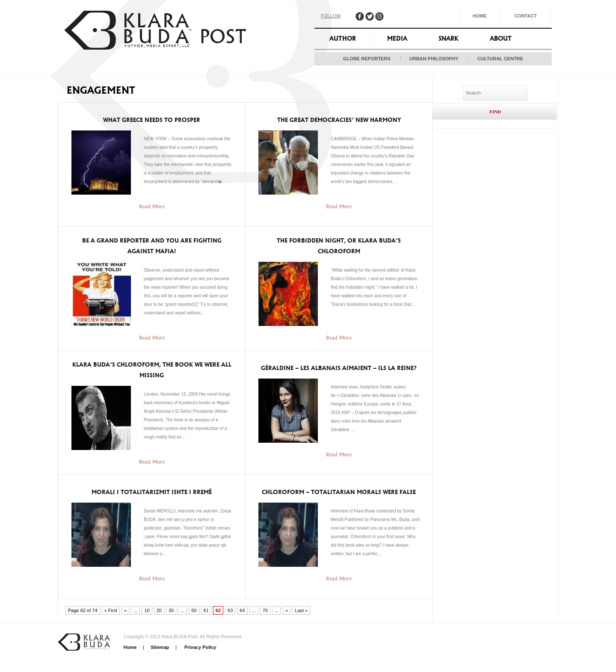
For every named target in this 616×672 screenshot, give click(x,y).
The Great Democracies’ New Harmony (339, 120)
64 (242, 610)
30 (171, 610)
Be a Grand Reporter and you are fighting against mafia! (152, 246)
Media (397, 38)
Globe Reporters (367, 59)
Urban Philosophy (434, 59)
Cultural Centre (500, 59)
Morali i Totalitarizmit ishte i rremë (152, 492)
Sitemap (160, 647)
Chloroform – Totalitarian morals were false (339, 492)
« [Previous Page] (125, 610)
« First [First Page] (111, 610)
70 (265, 610)
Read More (152, 206)
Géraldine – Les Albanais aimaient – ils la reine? (339, 368)
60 (194, 610)
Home (480, 16)
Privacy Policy (200, 647)
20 (159, 610)
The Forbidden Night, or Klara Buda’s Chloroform (339, 246)
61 (206, 610)
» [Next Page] (287, 610)
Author (343, 38)
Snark (449, 38)
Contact (526, 16)
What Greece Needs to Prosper (152, 120)
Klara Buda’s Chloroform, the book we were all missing (152, 370)
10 (147, 610)
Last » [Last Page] (301, 610)
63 (230, 610)
